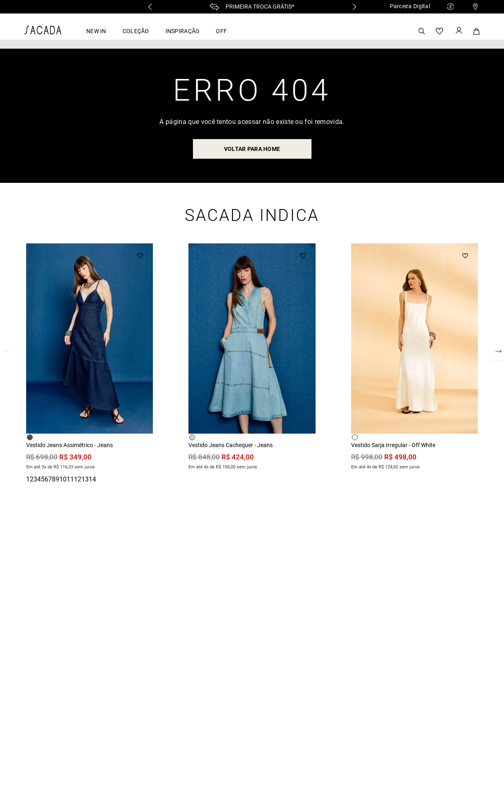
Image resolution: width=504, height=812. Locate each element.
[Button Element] (458, 31)
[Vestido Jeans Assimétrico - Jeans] (90, 358)
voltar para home (252, 149)
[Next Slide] (354, 7)
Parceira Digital (410, 6)
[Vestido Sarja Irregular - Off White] (414, 358)
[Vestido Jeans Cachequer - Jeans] (252, 358)
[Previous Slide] (150, 7)
